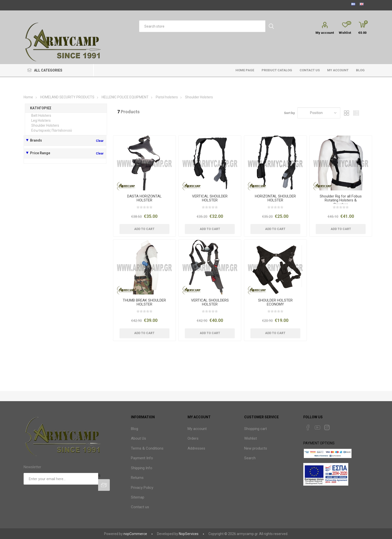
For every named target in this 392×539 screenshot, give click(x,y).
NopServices (189, 534)
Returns (137, 478)
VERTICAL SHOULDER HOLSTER (210, 198)
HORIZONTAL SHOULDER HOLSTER (275, 198)
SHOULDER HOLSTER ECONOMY (275, 302)
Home (28, 97)
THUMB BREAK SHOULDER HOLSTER (144, 302)
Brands (36, 140)
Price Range (40, 153)
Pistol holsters (167, 97)
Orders (193, 438)
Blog (135, 429)
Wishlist (251, 438)
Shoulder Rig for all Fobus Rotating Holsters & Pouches (341, 200)
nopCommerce (135, 534)
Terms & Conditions (147, 448)
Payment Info (142, 458)
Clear (100, 141)
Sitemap (138, 497)
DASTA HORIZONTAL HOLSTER (144, 198)
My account (325, 33)
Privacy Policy (142, 488)
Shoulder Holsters (45, 125)
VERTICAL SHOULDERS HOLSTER (210, 302)
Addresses (196, 448)
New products (256, 448)
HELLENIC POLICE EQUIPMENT (125, 97)
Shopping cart (255, 429)
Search (250, 458)
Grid (347, 113)
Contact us (140, 507)
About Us (138, 438)
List (356, 113)
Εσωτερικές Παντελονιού (52, 130)
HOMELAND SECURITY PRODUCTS (67, 97)
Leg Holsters (41, 120)
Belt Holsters (41, 115)
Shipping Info (142, 468)
